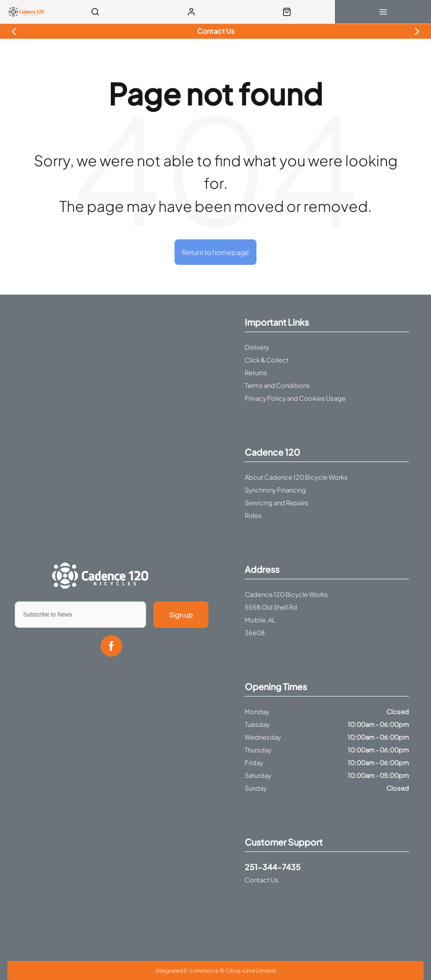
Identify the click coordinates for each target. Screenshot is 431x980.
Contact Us (262, 880)
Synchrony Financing (275, 490)
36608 (255, 633)
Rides (253, 516)
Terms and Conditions (277, 386)
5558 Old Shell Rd (271, 607)
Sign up (181, 615)
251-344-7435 (273, 867)
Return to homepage (215, 252)
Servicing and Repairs (277, 503)
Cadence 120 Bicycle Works (286, 594)
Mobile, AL (260, 620)
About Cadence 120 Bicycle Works (296, 477)
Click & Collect (267, 360)
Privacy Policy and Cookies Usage (295, 398)
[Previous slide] (14, 31)
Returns (256, 373)
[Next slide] (417, 31)
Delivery (257, 347)
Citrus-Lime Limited (250, 970)
